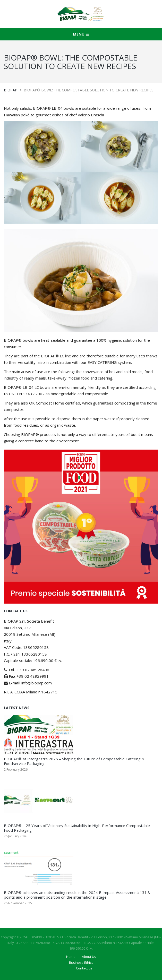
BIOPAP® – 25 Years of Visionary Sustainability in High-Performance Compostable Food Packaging (77, 828)
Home (71, 957)
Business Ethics (81, 962)
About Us (89, 957)
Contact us (84, 968)
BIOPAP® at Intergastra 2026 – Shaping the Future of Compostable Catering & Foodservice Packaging (74, 761)
